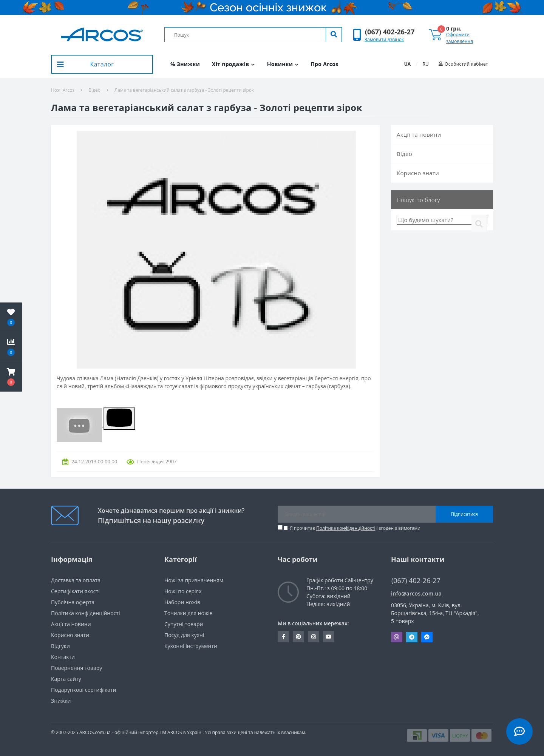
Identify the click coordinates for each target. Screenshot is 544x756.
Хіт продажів (233, 64)
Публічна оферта (73, 602)
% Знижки (185, 64)
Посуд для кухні (184, 635)
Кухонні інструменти (191, 646)
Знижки (61, 701)
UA (407, 64)
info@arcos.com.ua (416, 593)
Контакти (63, 657)
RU (426, 64)
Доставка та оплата (76, 580)
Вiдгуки (60, 646)
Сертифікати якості (75, 591)
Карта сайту (66, 679)
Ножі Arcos (63, 90)
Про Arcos (324, 64)
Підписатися (464, 514)
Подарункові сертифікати (83, 690)
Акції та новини (419, 134)
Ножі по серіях (183, 591)
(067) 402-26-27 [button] (416, 581)
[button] (390, 32)
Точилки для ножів (189, 613)
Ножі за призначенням (194, 580)
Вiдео (94, 90)
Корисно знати (418, 173)
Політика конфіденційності (346, 528)
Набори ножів (182, 602)
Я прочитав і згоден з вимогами (355, 528)
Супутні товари (184, 624)
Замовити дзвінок (384, 39)
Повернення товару (76, 668)
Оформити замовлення (460, 38)
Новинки (283, 64)
